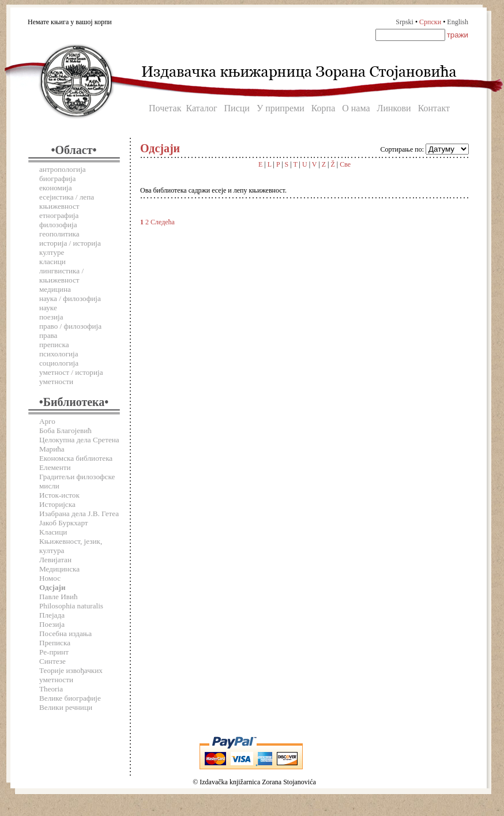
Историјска (57, 504)
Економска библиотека (76, 458)
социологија (59, 363)
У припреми (281, 108)
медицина (55, 289)
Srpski (405, 22)
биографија (57, 178)
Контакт (434, 108)
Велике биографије (70, 698)
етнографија (59, 215)
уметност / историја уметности (71, 377)
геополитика (59, 234)
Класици (53, 532)
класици (52, 262)
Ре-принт (54, 652)
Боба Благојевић (65, 430)
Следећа (163, 222)
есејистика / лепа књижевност (67, 202)
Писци (237, 108)
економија (56, 188)
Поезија (52, 624)
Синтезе (52, 661)
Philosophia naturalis (71, 606)
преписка (54, 345)
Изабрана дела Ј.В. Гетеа (79, 514)
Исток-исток (59, 495)
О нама (356, 108)
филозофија (58, 225)
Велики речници (66, 707)
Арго (47, 421)
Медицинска (59, 569)
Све (345, 164)
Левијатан (55, 560)
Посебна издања (65, 633)
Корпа (324, 108)
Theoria (51, 689)
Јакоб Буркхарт (64, 523)
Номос (50, 578)
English (458, 22)
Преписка (55, 643)
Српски (430, 22)
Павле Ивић (59, 597)
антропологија (63, 169)
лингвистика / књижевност (61, 275)
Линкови (394, 108)
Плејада (52, 615)
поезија (51, 317)
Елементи (55, 467)
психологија (59, 354)
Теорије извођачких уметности (71, 675)
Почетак (165, 108)
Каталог (201, 108)
